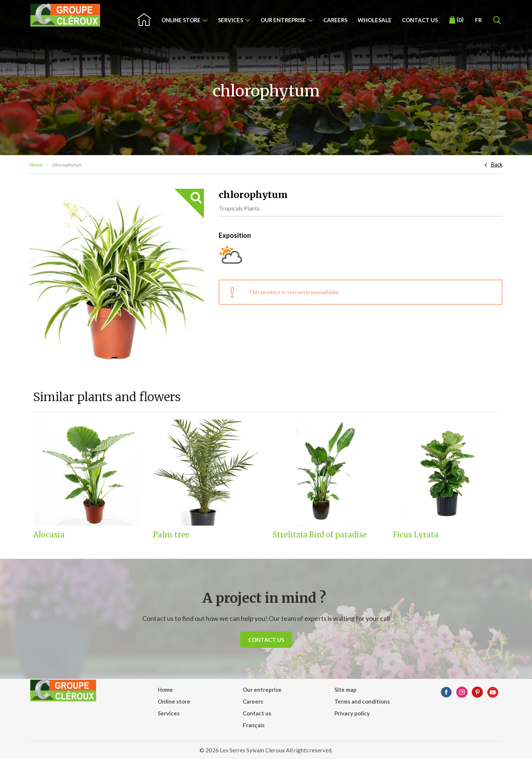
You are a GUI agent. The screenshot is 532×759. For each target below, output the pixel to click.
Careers (335, 20)
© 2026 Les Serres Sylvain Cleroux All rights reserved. (266, 750)
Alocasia (49, 535)
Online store (181, 20)
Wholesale (375, 20)
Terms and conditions (362, 701)
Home (36, 165)
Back (497, 164)
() (456, 20)
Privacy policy (352, 713)
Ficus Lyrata (416, 535)
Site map (345, 690)
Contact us (420, 20)
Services (231, 20)
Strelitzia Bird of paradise (320, 535)
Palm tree (171, 535)
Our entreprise (283, 20)
